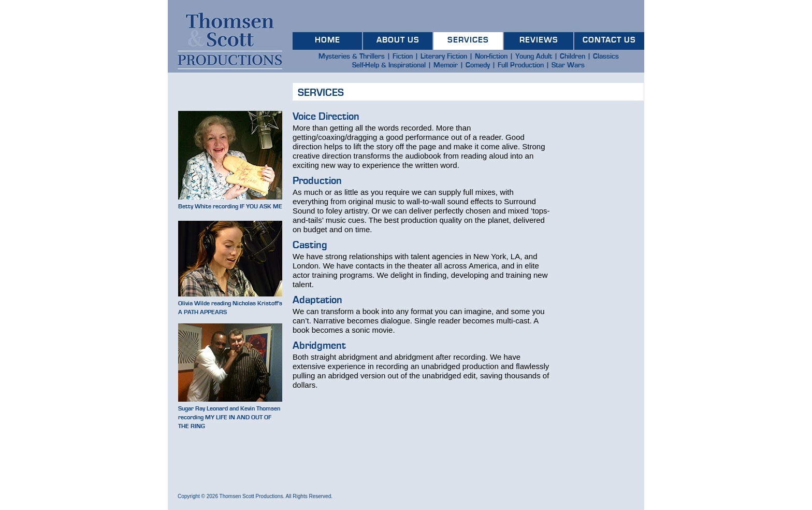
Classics (606, 56)
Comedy (478, 65)
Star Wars (568, 65)
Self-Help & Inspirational (389, 65)
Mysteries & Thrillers (352, 56)
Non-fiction (491, 56)
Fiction (403, 56)
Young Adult (534, 56)
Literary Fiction (444, 56)
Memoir (446, 65)
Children (572, 56)
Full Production (521, 65)
